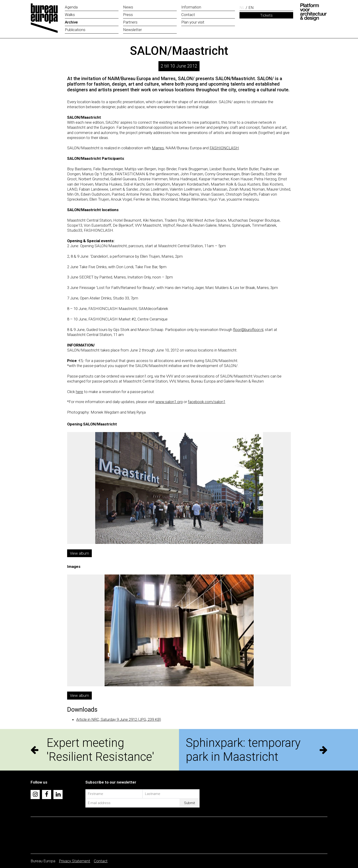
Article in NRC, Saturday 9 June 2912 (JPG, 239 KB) (119, 719)
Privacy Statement (75, 861)
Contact (101, 861)
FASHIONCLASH (224, 148)
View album (79, 553)
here (79, 392)
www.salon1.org (169, 402)
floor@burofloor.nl (248, 330)
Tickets (266, 15)
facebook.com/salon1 (207, 402)
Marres (158, 148)
